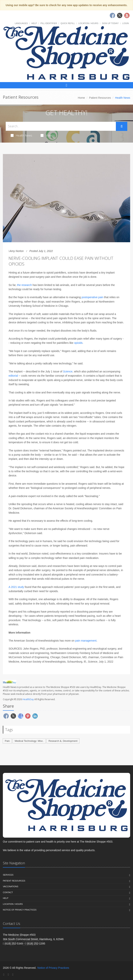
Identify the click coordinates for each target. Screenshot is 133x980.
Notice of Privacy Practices (20, 910)
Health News (21, 135)
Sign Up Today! (110, 23)
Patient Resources (100, 98)
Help (34, 23)
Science (68, 371)
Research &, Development (63, 741)
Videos (48, 135)
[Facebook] (4, 975)
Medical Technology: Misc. (29, 741)
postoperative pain (92, 297)
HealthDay (28, 699)
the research (24, 285)
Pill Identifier (49, 23)
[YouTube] (13, 975)
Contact (8, 892)
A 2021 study (16, 587)
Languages (21, 23)
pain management (86, 641)
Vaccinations (11, 886)
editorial (13, 376)
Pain (7, 741)
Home (81, 98)
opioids (78, 343)
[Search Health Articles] (61, 126)
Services (8, 875)
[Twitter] (8, 975)
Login (126, 23)
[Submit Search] (122, 126)
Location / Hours (88, 23)
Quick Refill (68, 23)
